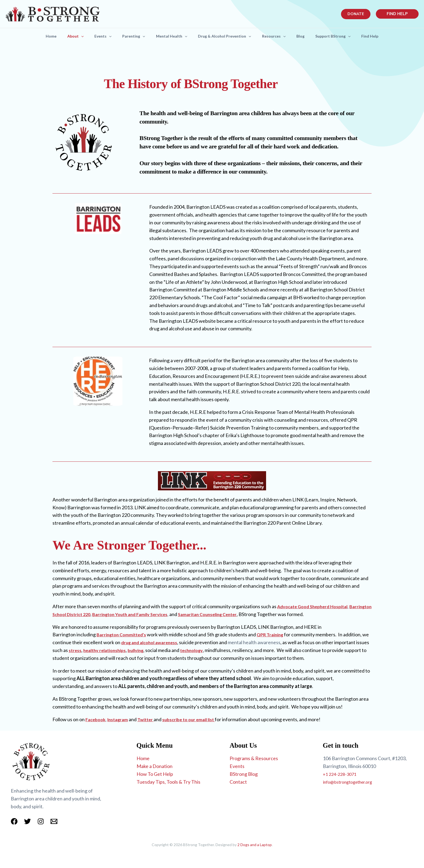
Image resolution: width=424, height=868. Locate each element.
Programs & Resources (254, 758)
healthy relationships (144, 650)
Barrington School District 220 (107, 614)
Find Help (380, 36)
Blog (306, 36)
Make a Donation (155, 766)
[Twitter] (27, 821)
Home (41, 36)
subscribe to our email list (196, 719)
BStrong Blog (244, 774)
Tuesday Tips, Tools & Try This (168, 782)
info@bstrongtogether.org (351, 782)
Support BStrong (340, 36)
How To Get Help (155, 774)
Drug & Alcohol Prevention (226, 36)
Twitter (150, 719)
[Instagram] (41, 821)
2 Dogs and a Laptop (255, 845)
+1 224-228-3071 (341, 774)
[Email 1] (54, 821)
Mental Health (170, 36)
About (68, 36)
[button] (356, 14)
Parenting (130, 36)
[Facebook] (14, 821)
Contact (238, 782)
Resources (277, 36)
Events (97, 36)
